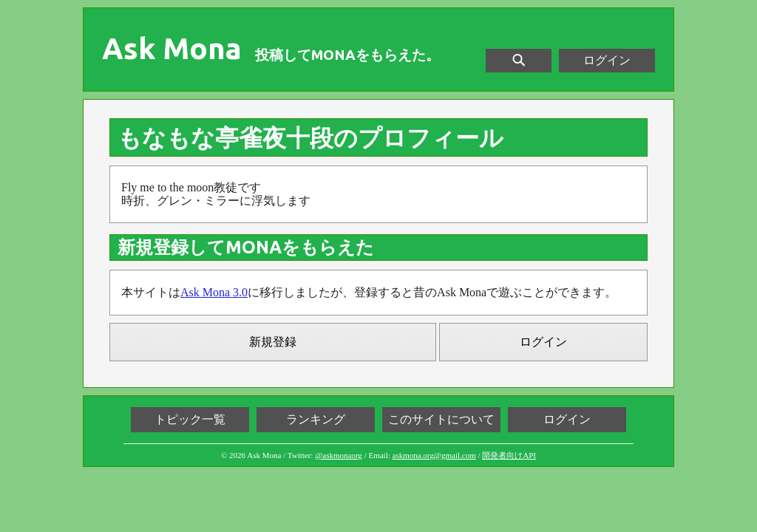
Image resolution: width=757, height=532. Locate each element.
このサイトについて (441, 419)
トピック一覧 (190, 419)
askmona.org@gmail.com (434, 455)
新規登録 (273, 342)
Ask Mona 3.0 (214, 292)
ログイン (607, 60)
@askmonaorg (339, 455)
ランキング (316, 419)
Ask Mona (172, 49)
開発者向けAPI (509, 455)
